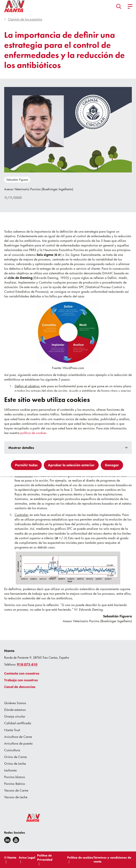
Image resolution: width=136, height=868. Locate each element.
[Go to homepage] (14, 6)
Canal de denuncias (20, 687)
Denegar (112, 465)
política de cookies (33, 433)
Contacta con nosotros (22, 673)
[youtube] (16, 840)
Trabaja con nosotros (21, 680)
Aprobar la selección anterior (71, 465)
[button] (119, 6)
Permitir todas (26, 465)
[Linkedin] (7, 840)
